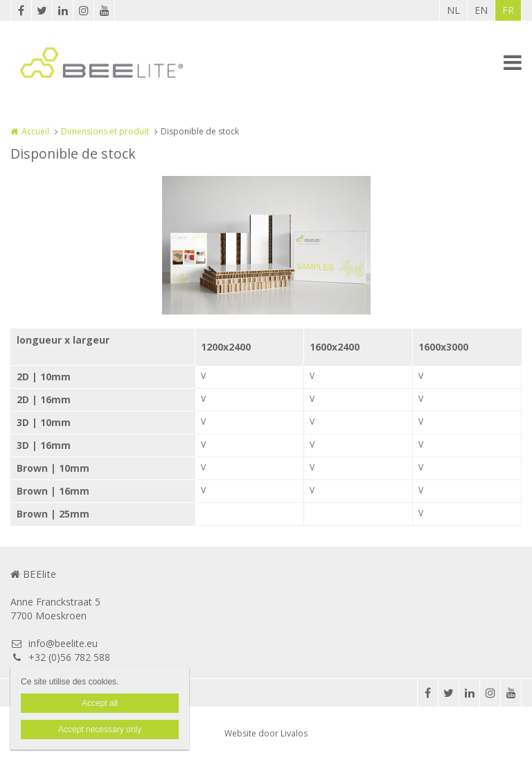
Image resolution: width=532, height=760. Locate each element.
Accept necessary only (100, 730)
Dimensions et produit (105, 131)
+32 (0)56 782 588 (60, 657)
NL (453, 10)
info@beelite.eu (54, 643)
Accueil (35, 131)
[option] (266, 245)
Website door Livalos (266, 733)
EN (481, 10)
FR (508, 10)
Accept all (100, 703)
